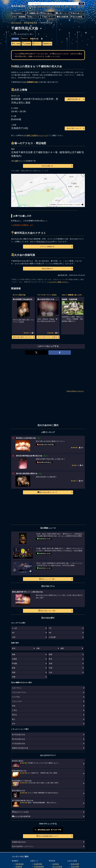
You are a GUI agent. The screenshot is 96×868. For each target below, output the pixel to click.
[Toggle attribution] (82, 205)
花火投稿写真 (63, 17)
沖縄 (82, 7)
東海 (66, 7)
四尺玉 (14, 715)
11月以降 (52, 637)
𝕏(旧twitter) (24, 39)
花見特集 (56, 864)
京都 (38, 648)
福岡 (62, 648)
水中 (14, 724)
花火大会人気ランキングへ (23, 337)
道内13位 (34, 39)
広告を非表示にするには (75, 391)
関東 (39, 7)
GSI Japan (69, 205)
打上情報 (16, 44)
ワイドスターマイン (19, 692)
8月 (13, 633)
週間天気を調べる (74, 99)
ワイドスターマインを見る (47, 337)
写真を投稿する (47, 269)
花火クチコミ (48, 17)
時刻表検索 (20, 864)
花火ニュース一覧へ (47, 579)
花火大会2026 (18, 6)
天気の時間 (75, 867)
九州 (78, 7)
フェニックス (17, 701)
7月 (50, 628)
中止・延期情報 (18, 17)
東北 (53, 7)
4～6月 (15, 628)
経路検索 (19, 867)
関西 (43, 7)
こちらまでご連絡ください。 (59, 282)
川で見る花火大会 (18, 744)
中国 (70, 7)
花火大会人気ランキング (47, 492)
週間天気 (47, 44)
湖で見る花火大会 (18, 739)
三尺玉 (14, 710)
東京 (14, 648)
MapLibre (60, 205)
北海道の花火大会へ (19, 842)
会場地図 (26, 44)
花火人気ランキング (74, 128)
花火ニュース (33, 17)
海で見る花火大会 (18, 735)
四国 (74, 7)
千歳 (15, 161)
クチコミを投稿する (47, 247)
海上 (14, 719)
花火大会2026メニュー (18, 13)
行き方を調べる (47, 166)
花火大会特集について (77, 17)
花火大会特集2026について (47, 836)
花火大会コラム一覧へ (47, 611)
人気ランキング (63, 13)
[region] (48, 190)
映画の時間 (75, 864)
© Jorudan (77, 205)
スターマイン (17, 688)
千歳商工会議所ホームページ (36, 135)
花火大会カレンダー (48, 13)
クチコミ (37, 44)
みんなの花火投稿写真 (21, 816)
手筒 (14, 706)
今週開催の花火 (33, 13)
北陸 (62, 7)
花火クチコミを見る (20, 812)
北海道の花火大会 (30, 23)
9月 (50, 633)
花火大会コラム (77, 13)
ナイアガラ (16, 697)
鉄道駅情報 (38, 864)
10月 (14, 637)
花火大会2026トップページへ (23, 846)
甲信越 (58, 7)
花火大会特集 (57, 867)
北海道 (48, 7)
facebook (15, 39)
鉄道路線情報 (39, 867)
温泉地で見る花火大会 (20, 748)
